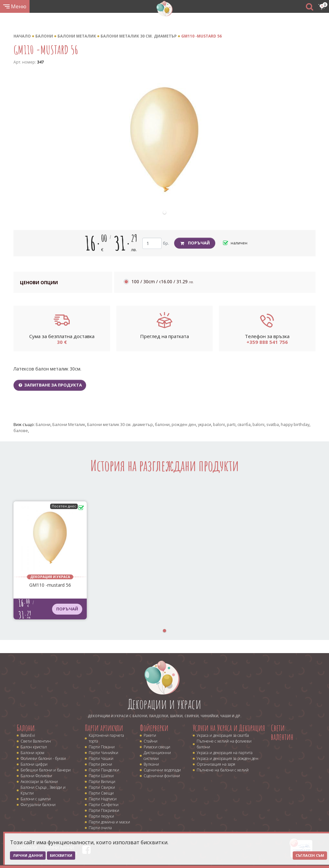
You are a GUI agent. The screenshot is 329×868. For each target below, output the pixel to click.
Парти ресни (100, 764)
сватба (244, 424)
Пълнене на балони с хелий (223, 770)
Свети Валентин (36, 741)
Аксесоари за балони (39, 782)
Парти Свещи (101, 793)
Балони (44, 36)
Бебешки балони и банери (46, 770)
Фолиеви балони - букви (43, 758)
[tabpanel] (164, 140)
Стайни (151, 741)
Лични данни (28, 855)
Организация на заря (216, 764)
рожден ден (184, 424)
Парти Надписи (103, 799)
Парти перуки (101, 816)
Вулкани (151, 764)
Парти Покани (102, 747)
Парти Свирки (102, 787)
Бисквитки (61, 855)
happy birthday (295, 424)
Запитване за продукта (50, 385)
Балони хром (32, 753)
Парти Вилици (102, 782)
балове (21, 430)
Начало (22, 36)
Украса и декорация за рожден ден (227, 758)
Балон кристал (34, 747)
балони (162, 424)
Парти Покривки (104, 810)
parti (231, 424)
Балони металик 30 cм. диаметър (139, 36)
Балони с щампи (36, 799)
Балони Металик (77, 36)
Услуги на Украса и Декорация (229, 728)
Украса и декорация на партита (225, 753)
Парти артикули (104, 728)
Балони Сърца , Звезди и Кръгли (43, 790)
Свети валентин (282, 732)
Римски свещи (157, 747)
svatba (273, 424)
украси (205, 424)
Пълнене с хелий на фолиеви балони (224, 744)
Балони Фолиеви (36, 776)
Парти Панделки (104, 770)
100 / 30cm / (163, 281)
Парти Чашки (101, 758)
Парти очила (100, 828)
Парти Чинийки (103, 753)
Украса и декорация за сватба (223, 735)
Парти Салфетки (104, 805)
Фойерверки (154, 728)
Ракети (150, 735)
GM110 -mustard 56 (201, 36)
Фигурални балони (38, 805)
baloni (219, 424)
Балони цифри (34, 764)
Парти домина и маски (109, 822)
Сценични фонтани (162, 776)
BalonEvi (28, 735)
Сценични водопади (162, 770)
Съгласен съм (310, 855)
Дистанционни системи (157, 756)
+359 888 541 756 (267, 342)
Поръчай (195, 243)
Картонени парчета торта (106, 738)
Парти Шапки (101, 776)
